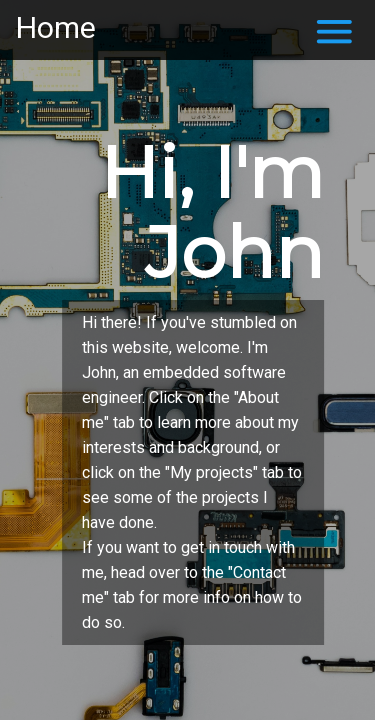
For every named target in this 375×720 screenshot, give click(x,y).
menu (334, 31)
